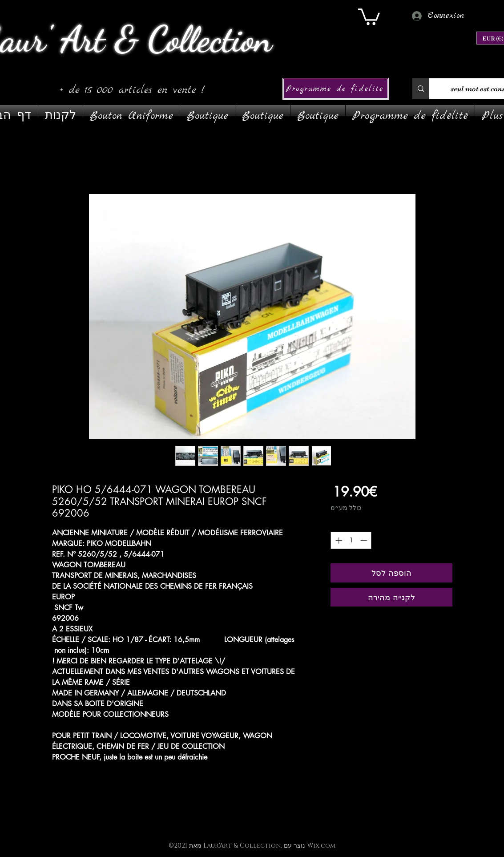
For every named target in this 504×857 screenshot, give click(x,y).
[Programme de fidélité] (336, 89)
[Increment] (338, 540)
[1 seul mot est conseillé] (421, 89)
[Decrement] (365, 540)
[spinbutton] (351, 540)
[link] (369, 16)
